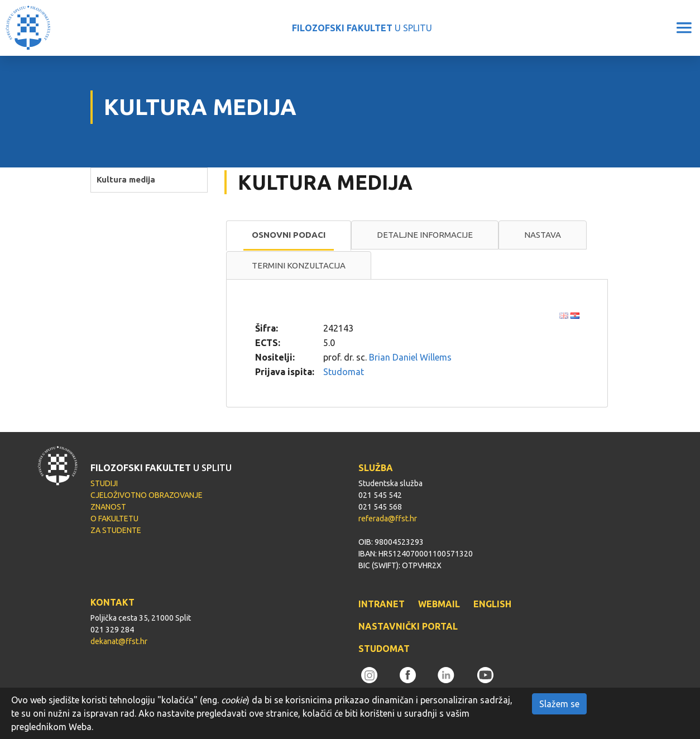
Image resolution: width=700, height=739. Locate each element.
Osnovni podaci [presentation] (289, 235)
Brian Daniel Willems (410, 357)
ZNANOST (108, 507)
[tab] (289, 236)
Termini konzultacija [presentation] (299, 265)
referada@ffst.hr (388, 519)
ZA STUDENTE (116, 530)
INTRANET (382, 604)
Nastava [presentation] (543, 235)
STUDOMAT (384, 649)
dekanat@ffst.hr (119, 641)
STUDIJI (104, 483)
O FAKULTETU (114, 519)
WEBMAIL (439, 604)
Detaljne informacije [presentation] (425, 235)
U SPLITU (362, 28)
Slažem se (559, 704)
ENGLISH (492, 604)
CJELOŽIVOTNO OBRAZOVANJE (147, 495)
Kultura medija (126, 179)
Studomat (344, 372)
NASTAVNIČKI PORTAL (408, 626)
